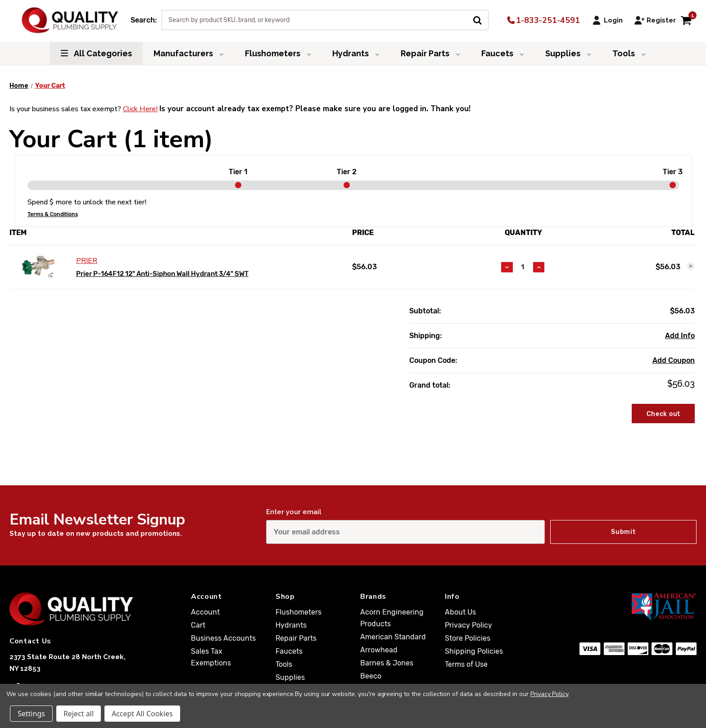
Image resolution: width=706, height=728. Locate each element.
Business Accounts (223, 638)
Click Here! (140, 109)
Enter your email (294, 512)
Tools (629, 53)
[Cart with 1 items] (686, 20)
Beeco (371, 676)
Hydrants (356, 53)
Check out (663, 414)
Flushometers (278, 53)
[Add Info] (680, 336)
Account (205, 612)
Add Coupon (674, 360)
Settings (31, 714)
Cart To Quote (658, 438)
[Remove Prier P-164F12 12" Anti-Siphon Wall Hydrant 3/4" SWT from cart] (691, 266)
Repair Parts (430, 53)
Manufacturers (188, 53)
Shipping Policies (474, 651)
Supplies (568, 53)
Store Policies (468, 638)
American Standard (393, 637)
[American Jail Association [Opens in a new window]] (635, 606)
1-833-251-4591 (543, 20)
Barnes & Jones (387, 663)
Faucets (502, 53)
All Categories (97, 53)
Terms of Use (466, 664)
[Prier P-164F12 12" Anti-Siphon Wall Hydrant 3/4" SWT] (523, 267)
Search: (144, 20)
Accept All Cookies (142, 714)
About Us (460, 612)
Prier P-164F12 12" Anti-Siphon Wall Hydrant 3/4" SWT (162, 274)
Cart (198, 625)
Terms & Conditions (53, 214)
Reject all (79, 714)
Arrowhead (379, 650)
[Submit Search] (481, 19)
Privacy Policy (468, 625)
